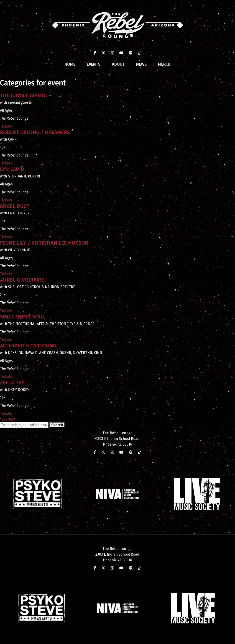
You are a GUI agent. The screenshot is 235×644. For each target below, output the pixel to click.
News (141, 64)
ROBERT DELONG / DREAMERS (35, 132)
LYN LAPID (12, 169)
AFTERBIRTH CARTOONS (28, 346)
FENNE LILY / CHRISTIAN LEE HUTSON (44, 243)
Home (70, 64)
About (118, 64)
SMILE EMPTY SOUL (23, 317)
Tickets (6, 126)
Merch (164, 64)
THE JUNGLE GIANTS (23, 95)
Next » (13, 419)
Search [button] (57, 425)
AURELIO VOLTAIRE (22, 280)
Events (94, 64)
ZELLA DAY (12, 383)
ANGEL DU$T (15, 206)
